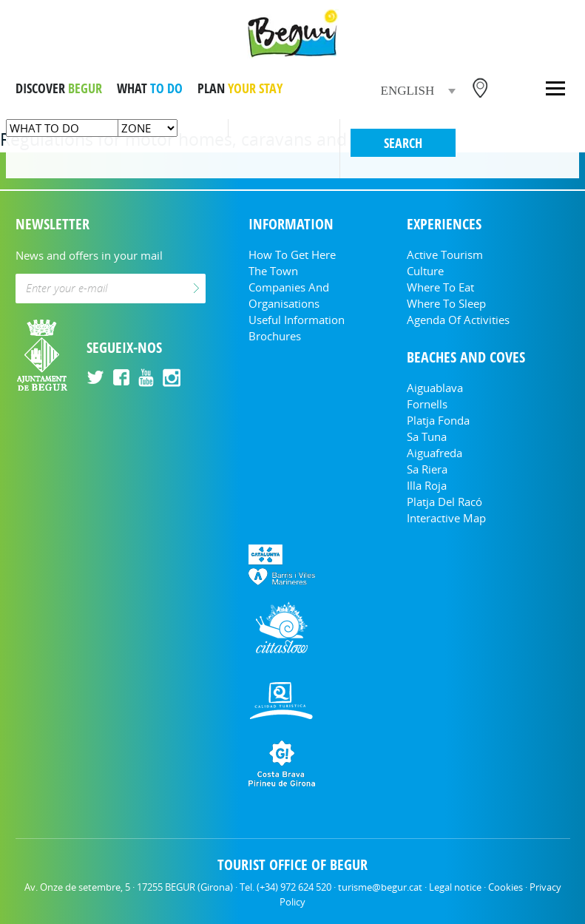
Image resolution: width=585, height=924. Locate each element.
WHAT (150, 88)
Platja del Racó (444, 502)
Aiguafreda (434, 453)
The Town (273, 271)
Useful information (297, 320)
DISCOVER (59, 88)
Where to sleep (446, 303)
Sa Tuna (427, 436)
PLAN (240, 88)
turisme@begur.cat (380, 887)
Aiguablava (435, 388)
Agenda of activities (458, 320)
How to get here (292, 254)
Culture (425, 271)
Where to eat (440, 287)
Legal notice (455, 887)
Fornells (427, 404)
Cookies (505, 887)
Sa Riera (427, 469)
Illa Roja (427, 485)
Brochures (275, 336)
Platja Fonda (438, 420)
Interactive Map (446, 518)
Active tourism (445, 254)
